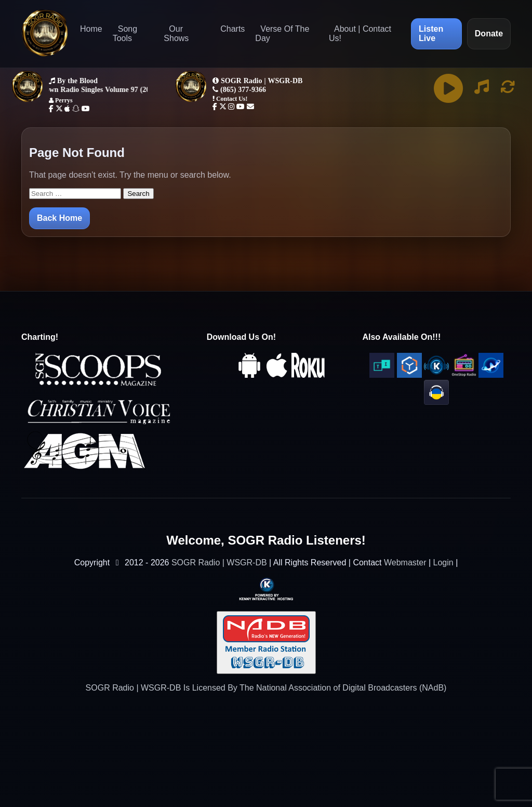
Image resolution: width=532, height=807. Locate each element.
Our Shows (176, 34)
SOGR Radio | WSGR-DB (219, 563)
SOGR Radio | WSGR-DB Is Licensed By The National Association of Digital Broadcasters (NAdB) (266, 688)
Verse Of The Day (282, 34)
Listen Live (431, 34)
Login (443, 563)
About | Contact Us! (360, 34)
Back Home (59, 218)
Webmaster (405, 563)
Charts (232, 29)
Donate (489, 34)
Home (91, 29)
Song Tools (125, 34)
